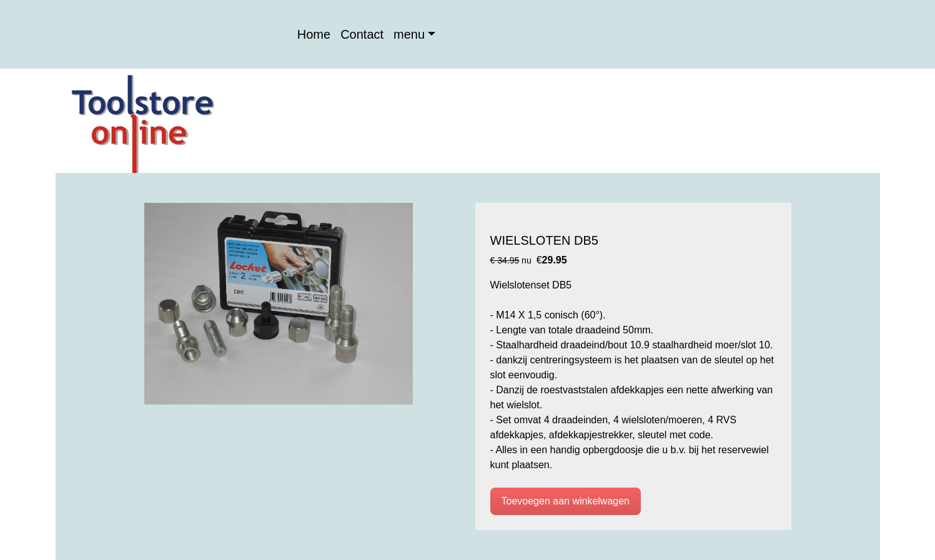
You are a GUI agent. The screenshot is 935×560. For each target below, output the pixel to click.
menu (409, 34)
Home (314, 34)
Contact (362, 34)
